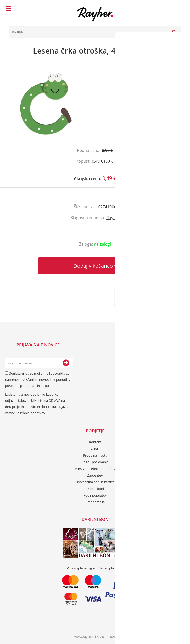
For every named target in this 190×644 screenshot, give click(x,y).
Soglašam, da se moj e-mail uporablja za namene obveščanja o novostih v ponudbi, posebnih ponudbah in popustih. (37, 379)
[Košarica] (175, 9)
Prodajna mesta (95, 455)
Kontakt (95, 442)
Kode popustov (95, 495)
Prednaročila (95, 502)
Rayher (113, 218)
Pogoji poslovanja (95, 462)
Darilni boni (95, 489)
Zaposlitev (95, 475)
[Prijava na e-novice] (66, 363)
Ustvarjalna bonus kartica (95, 482)
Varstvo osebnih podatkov (95, 469)
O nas (95, 449)
